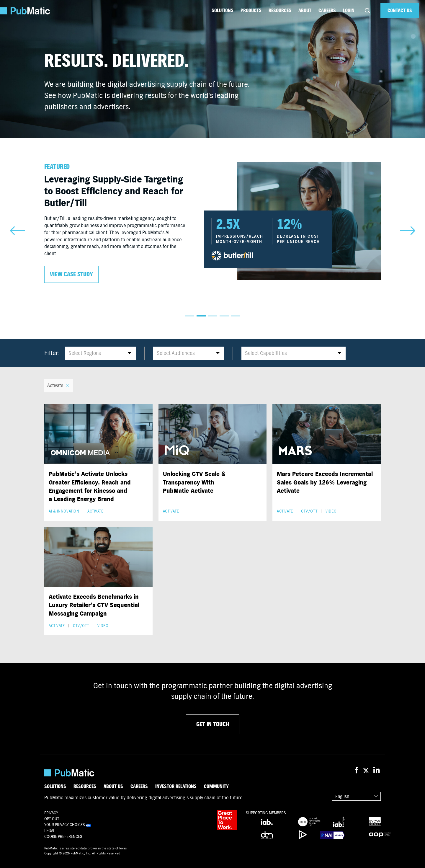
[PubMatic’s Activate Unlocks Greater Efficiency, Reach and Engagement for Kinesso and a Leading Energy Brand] (98, 434)
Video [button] (331, 511)
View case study (71, 274)
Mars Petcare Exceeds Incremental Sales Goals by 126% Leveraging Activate (325, 482)
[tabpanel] (212, 222)
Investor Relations (176, 787)
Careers (327, 10)
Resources (280, 10)
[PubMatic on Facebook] (356, 771)
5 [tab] (236, 316)
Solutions (223, 10)
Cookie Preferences (63, 837)
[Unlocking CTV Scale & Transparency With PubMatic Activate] (213, 434)
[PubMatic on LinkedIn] (377, 771)
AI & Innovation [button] (64, 511)
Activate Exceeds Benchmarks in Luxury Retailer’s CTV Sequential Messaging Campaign (94, 605)
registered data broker (81, 849)
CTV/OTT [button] (309, 511)
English (342, 797)
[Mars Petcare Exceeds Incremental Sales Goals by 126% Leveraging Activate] (327, 434)
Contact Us (400, 10)
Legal (50, 831)
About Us (113, 787)
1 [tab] (190, 316)
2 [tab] (201, 316)
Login (349, 10)
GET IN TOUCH (213, 724)
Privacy (51, 813)
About (305, 10)
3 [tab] (213, 316)
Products (251, 10)
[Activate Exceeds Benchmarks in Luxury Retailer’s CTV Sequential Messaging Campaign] (98, 557)
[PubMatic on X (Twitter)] (367, 771)
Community (216, 787)
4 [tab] (224, 316)
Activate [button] (95, 511)
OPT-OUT (52, 819)
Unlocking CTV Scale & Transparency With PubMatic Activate (194, 482)
